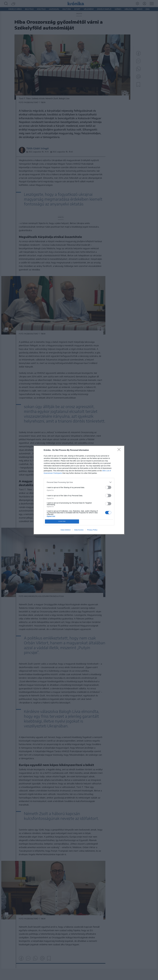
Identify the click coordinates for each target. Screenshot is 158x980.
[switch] (108, 487)
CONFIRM (62, 522)
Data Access (79, 530)
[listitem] (79, 482)
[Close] (120, 450)
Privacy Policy (92, 530)
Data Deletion (66, 530)
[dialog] (79, 490)
